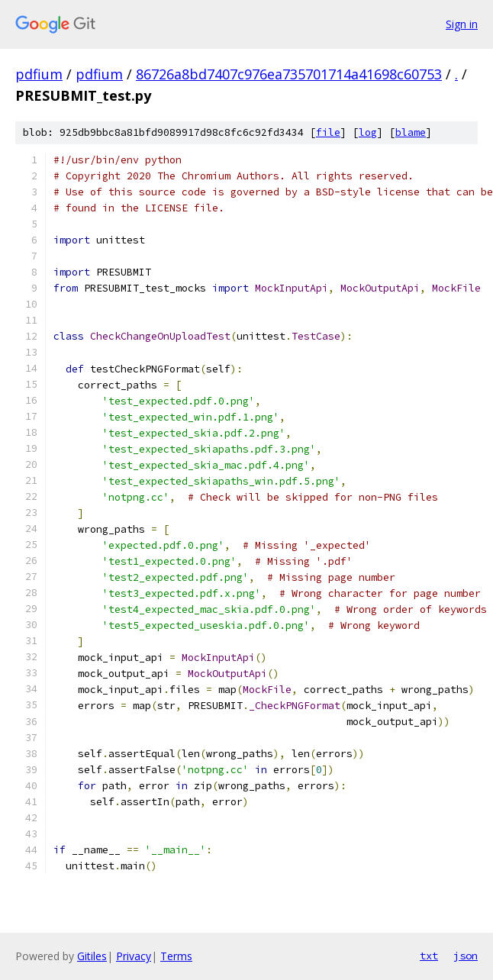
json (466, 956)
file (328, 132)
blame (411, 132)
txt (429, 956)
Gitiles (92, 956)
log (368, 132)
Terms (176, 956)
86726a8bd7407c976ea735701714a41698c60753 (289, 74)
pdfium (39, 74)
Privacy (134, 956)
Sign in (462, 24)
